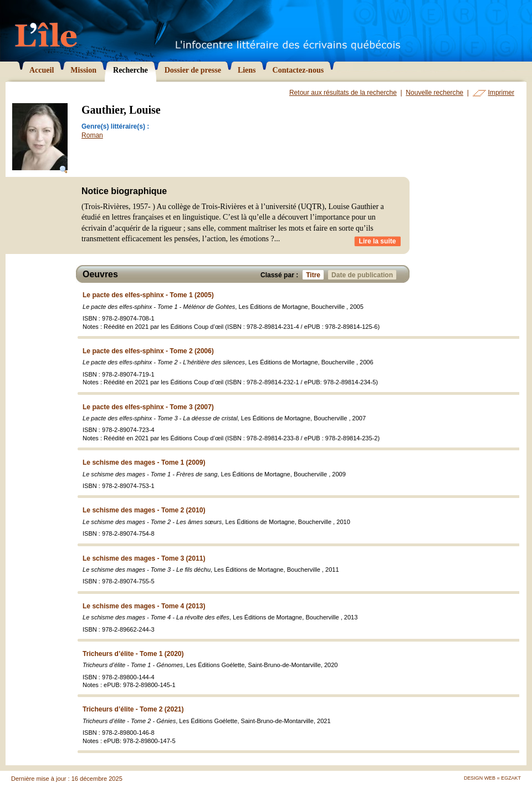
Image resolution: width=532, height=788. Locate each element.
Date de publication (364, 275)
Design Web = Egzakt (492, 778)
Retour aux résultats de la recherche (343, 93)
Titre (315, 275)
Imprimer (501, 93)
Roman (92, 135)
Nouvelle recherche (434, 93)
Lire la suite (378, 241)
